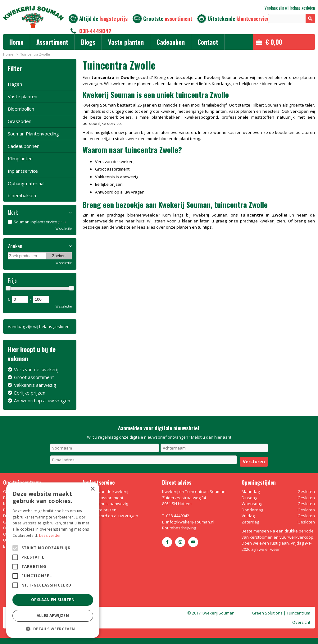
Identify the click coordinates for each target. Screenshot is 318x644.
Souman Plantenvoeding (33, 134)
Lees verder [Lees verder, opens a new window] (50, 535)
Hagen (15, 84)
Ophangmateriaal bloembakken (26, 189)
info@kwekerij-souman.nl (190, 522)
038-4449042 (95, 31)
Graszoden (20, 121)
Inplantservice (23, 171)
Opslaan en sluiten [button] (53, 600)
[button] (53, 629)
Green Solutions (267, 613)
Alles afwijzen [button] (53, 616)
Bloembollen (21, 109)
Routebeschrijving (179, 528)
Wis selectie (64, 229)
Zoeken (15, 246)
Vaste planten (23, 96)
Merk (13, 212)
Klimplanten (20, 158)
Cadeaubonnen (24, 146)
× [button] (92, 489)
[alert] (53, 560)
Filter (15, 68)
